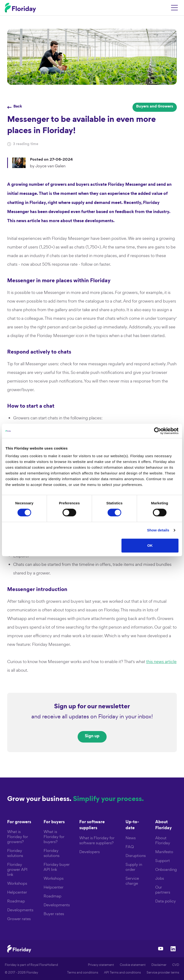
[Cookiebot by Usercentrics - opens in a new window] (158, 431)
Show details (158, 530)
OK (150, 545)
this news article (161, 662)
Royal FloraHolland (44, 965)
